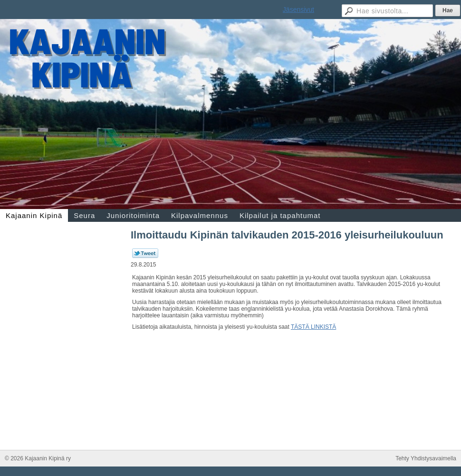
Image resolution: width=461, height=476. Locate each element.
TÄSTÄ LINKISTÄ (313, 327)
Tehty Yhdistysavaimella (426, 458)
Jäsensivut (298, 10)
